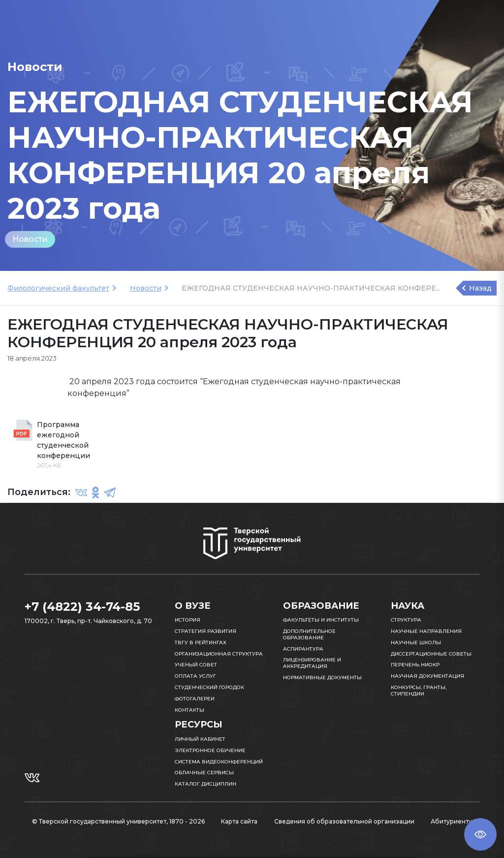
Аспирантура (303, 649)
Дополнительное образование (309, 634)
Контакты (189, 710)
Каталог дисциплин (205, 784)
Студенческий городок (209, 687)
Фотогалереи (195, 699)
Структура (406, 620)
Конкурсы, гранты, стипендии (419, 691)
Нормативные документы (322, 677)
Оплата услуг (195, 676)
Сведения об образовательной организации (344, 821)
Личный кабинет (200, 739)
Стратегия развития (205, 631)
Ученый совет (196, 665)
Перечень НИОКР (415, 665)
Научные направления (426, 631)
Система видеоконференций (219, 762)
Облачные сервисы (204, 773)
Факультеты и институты (321, 620)
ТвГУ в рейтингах (201, 643)
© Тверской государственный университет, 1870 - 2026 (118, 821)
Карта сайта (239, 821)
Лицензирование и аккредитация (312, 663)
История (188, 620)
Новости (30, 239)
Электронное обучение (210, 750)
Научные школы (416, 643)
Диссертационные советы (431, 654)
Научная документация (427, 676)
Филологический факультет (58, 288)
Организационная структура (219, 654)
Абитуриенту (451, 821)
